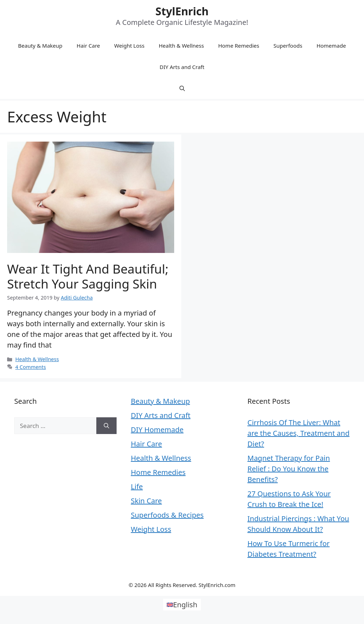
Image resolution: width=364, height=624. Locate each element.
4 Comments (31, 367)
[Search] (106, 426)
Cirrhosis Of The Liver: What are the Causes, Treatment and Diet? (298, 433)
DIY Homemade (157, 430)
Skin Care (146, 501)
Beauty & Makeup (40, 46)
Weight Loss (129, 46)
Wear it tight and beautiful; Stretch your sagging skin (88, 276)
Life (137, 486)
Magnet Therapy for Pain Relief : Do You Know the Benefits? (289, 469)
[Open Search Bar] (182, 88)
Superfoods (288, 46)
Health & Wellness (181, 46)
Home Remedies (239, 46)
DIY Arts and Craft (182, 67)
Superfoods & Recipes (167, 515)
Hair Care (89, 46)
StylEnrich (182, 11)
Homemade (331, 46)
